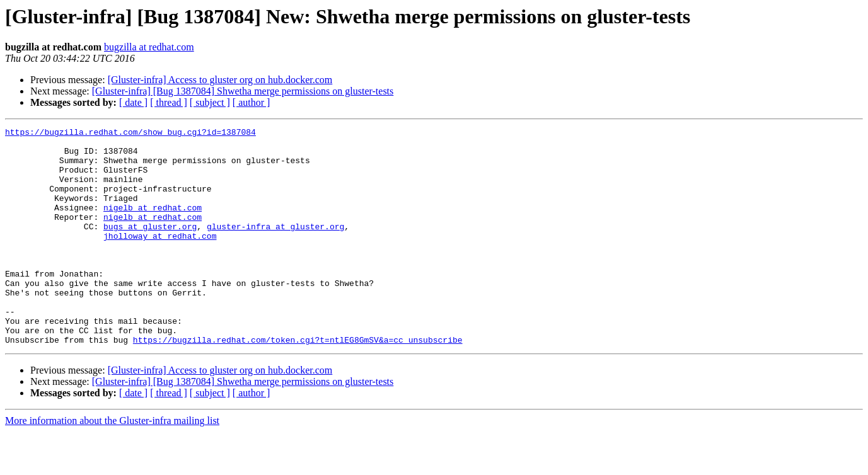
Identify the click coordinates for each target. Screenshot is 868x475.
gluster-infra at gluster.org (275, 247)
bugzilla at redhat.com (149, 47)
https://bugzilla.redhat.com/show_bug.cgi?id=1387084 (130, 134)
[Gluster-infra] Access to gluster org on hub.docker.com (220, 80)
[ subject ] (210, 102)
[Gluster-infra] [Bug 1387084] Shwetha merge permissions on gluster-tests (243, 91)
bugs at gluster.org (150, 247)
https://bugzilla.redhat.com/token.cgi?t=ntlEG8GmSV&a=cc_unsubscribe (298, 383)
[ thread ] (169, 102)
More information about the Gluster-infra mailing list (112, 464)
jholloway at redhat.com (160, 258)
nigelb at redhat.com (153, 224)
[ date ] (133, 102)
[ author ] (252, 102)
